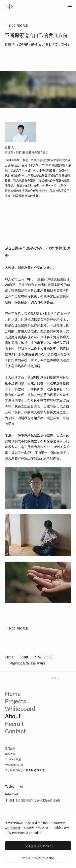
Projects (15, 701)
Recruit (14, 724)
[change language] (56, 678)
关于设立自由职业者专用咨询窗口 (24, 770)
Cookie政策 (13, 828)
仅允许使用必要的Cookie (38, 858)
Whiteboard (20, 709)
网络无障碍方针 (14, 765)
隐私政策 (10, 754)
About (24, 657)
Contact (15, 731)
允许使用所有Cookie (38, 846)
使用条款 (10, 748)
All (22, 786)
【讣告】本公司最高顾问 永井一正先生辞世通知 (33, 800)
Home (9, 657)
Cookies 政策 (13, 759)
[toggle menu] (70, 6)
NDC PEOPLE (18, 26)
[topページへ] (9, 6)
